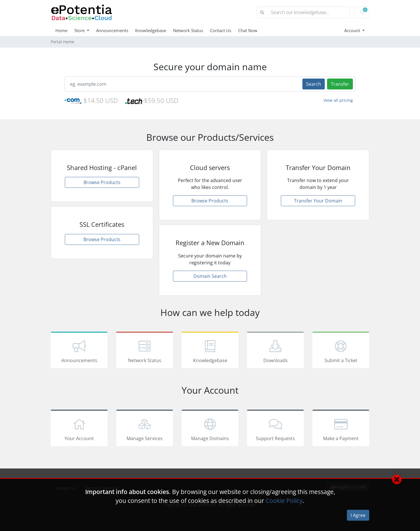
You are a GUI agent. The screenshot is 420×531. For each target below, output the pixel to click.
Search (314, 84)
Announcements (112, 30)
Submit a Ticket (341, 351)
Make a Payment (341, 429)
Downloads (275, 351)
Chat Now (248, 30)
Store (80, 30)
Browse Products (102, 182)
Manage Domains (210, 429)
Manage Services (145, 429)
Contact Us (221, 30)
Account (353, 30)
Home (61, 30)
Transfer (340, 84)
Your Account (79, 429)
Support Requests (275, 429)
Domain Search (210, 276)
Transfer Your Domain (318, 201)
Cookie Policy (284, 501)
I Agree (358, 515)
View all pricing (338, 100)
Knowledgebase (151, 30)
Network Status (188, 30)
